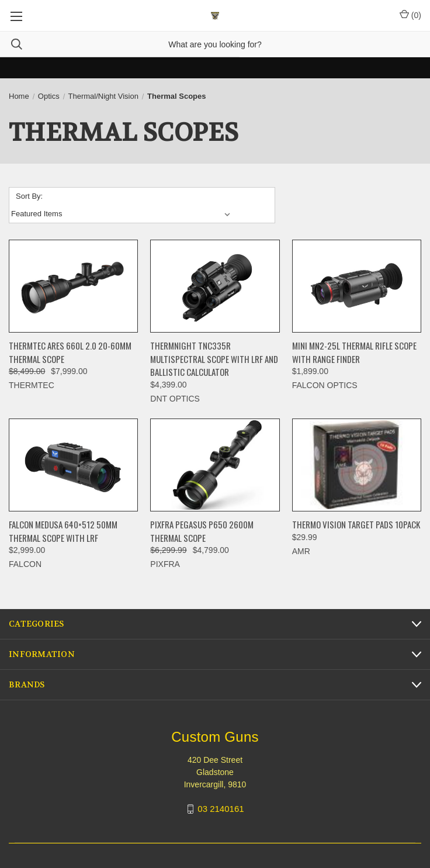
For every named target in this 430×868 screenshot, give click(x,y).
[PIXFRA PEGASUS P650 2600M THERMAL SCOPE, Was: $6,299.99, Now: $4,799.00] (215, 465)
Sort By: (29, 196)
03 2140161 (221, 809)
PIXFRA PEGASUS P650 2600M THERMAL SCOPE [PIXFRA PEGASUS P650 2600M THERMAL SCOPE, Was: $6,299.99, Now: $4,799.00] (202, 531)
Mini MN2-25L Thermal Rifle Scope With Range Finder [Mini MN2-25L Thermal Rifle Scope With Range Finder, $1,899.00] (354, 352)
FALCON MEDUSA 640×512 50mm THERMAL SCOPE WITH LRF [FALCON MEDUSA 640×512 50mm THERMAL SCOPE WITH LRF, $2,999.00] (63, 531)
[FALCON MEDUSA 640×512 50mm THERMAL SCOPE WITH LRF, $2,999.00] (73, 465)
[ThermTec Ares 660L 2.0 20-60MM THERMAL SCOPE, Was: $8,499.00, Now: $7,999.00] (73, 286)
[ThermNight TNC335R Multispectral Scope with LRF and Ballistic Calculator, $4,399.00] (215, 286)
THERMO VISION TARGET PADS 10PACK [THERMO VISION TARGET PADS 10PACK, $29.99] (356, 524)
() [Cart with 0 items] (410, 15)
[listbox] (123, 214)
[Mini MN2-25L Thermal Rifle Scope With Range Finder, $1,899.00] (357, 286)
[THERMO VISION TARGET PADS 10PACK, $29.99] (357, 465)
